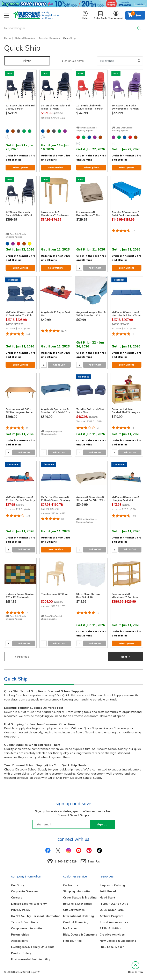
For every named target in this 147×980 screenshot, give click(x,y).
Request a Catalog (112, 885)
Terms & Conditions (24, 922)
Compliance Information (27, 928)
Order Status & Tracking (80, 897)
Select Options (20, 168)
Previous (22, 656)
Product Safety (21, 953)
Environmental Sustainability (31, 959)
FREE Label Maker (112, 947)
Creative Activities (112, 935)
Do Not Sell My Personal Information (36, 916)
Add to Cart (95, 268)
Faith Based (108, 891)
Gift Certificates (74, 910)
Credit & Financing (76, 922)
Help (85, 15)
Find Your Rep (72, 941)
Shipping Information (77, 891)
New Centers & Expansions (118, 941)
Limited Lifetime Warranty (29, 904)
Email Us (94, 861)
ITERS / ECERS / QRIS (114, 904)
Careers (17, 897)
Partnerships (20, 935)
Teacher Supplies (49, 38)
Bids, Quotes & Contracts (80, 935)
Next (125, 656)
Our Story (18, 885)
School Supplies (25, 38)
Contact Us (71, 885)
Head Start (107, 897)
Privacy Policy (21, 910)
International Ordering (78, 916)
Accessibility (20, 941)
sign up (102, 824)
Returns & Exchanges (77, 904)
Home (8, 38)
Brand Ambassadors (114, 922)
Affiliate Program (111, 916)
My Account (71, 928)
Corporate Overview (25, 891)
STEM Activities (110, 928)
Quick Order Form (112, 910)
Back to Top (135, 967)
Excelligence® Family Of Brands (33, 947)
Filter (27, 61)
